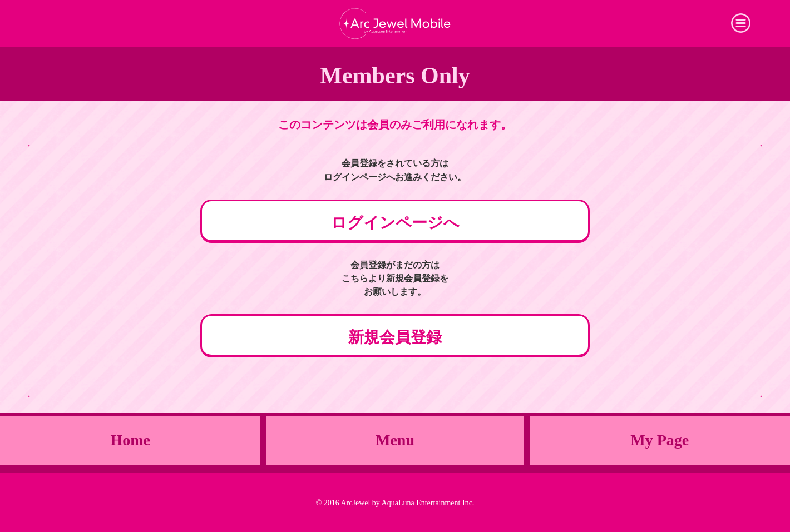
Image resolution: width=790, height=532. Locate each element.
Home (130, 440)
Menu (395, 440)
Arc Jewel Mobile (395, 23)
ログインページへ (395, 223)
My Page (660, 440)
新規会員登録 (395, 337)
